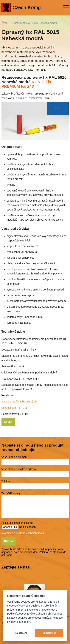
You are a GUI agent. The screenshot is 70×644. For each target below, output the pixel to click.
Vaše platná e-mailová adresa (19, 469)
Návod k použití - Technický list (19, 401)
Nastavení (21, 633)
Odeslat (9, 541)
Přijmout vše (49, 633)
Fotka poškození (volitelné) (17, 523)
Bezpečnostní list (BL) (14, 408)
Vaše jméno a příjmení (14, 457)
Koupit (8, 422)
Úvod (5, 23)
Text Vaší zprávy (11, 493)
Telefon (6, 481)
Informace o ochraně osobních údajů (23, 533)
